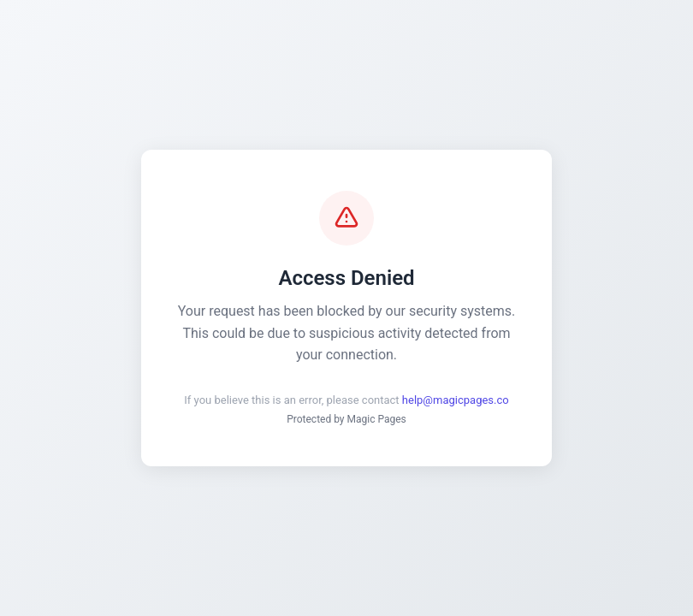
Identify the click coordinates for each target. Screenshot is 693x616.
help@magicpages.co (456, 400)
